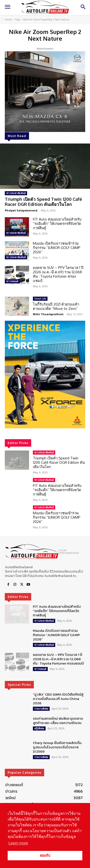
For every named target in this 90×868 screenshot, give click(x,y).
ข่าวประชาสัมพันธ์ (16, 193)
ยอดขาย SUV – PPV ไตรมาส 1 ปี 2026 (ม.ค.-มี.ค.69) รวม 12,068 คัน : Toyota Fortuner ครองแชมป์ (58, 274)
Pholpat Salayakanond (21, 210)
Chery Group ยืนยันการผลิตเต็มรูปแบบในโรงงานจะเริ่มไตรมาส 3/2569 (57, 747)
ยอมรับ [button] (45, 855)
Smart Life (40, 299)
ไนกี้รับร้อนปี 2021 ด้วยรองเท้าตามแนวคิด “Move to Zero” (56, 306)
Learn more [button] (18, 843)
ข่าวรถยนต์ (12, 281)
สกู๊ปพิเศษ (39, 728)
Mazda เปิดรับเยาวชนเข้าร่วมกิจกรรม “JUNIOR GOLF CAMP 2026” (57, 248)
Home (8, 20)
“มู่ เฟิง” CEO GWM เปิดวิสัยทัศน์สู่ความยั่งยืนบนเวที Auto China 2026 (58, 699)
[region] (45, 375)
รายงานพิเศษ (41, 709)
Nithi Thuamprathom (48, 314)
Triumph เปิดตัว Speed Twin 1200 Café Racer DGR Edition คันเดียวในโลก (43, 202)
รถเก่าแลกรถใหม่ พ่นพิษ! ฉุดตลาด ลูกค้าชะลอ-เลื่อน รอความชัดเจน (58, 721)
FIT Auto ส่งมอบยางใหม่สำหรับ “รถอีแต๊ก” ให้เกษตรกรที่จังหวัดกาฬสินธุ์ (57, 224)
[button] (45, 375)
